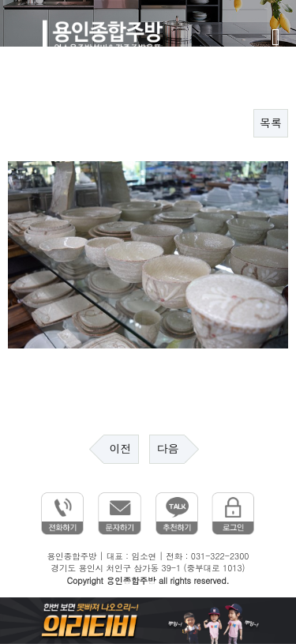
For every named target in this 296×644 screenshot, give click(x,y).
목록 (271, 123)
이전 (121, 449)
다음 (167, 449)
